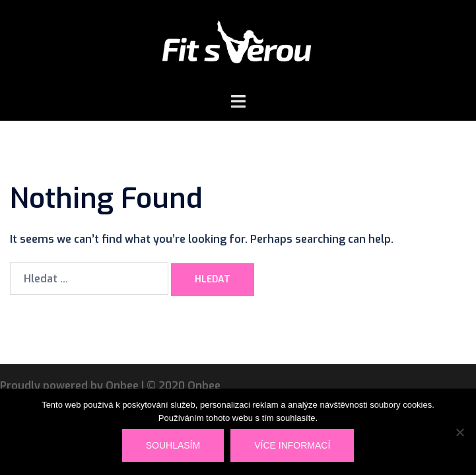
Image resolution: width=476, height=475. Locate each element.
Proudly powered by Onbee (69, 386)
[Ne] (459, 432)
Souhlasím (173, 445)
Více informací (292, 445)
